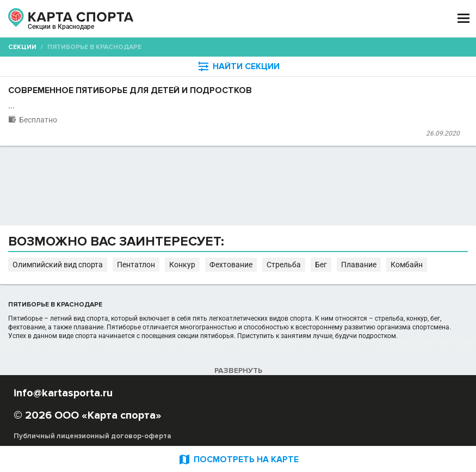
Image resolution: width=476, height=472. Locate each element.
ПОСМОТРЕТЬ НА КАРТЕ (238, 459)
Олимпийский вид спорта (58, 265)
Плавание (359, 265)
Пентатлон (136, 265)
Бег (321, 265)
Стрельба (284, 265)
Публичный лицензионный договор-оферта (92, 436)
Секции (22, 47)
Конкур (182, 265)
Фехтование (231, 265)
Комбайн (407, 265)
